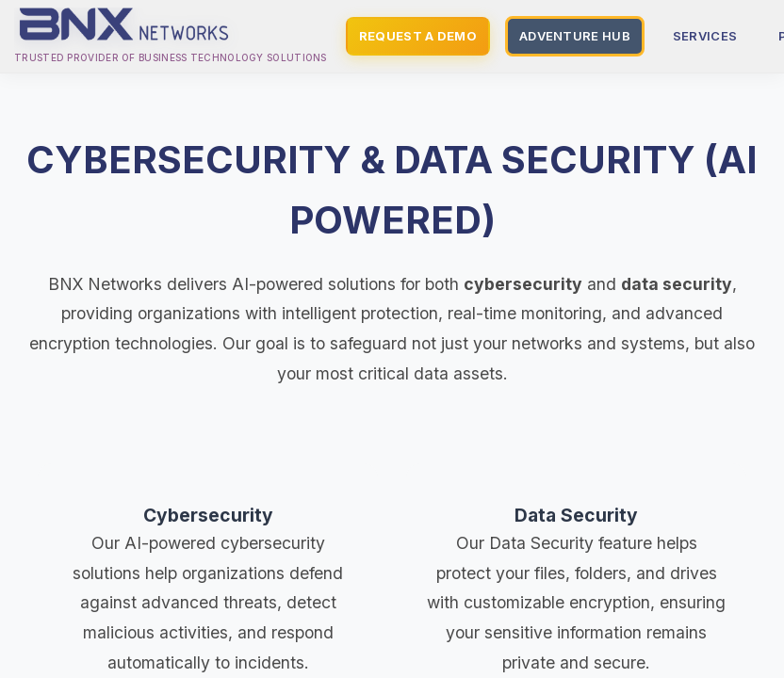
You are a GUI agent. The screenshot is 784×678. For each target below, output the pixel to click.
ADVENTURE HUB (575, 36)
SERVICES (705, 36)
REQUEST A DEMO (418, 36)
